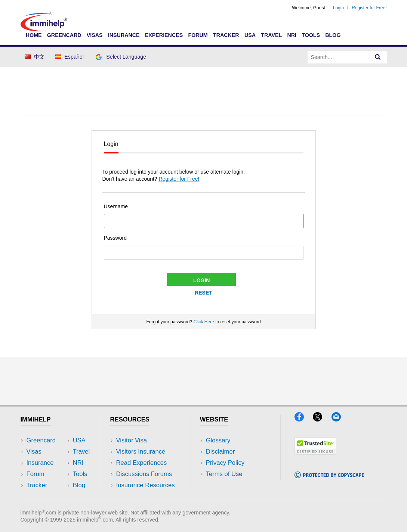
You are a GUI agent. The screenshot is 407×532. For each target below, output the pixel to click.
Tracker (226, 35)
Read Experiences (142, 463)
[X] (322, 419)
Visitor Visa (132, 440)
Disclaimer (221, 452)
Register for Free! (369, 8)
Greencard (64, 35)
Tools (311, 35)
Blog (333, 35)
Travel (271, 35)
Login (338, 8)
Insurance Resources (146, 485)
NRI (292, 35)
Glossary (218, 440)
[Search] (378, 57)
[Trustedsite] (315, 452)
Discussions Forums (144, 474)
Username (116, 206)
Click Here (203, 322)
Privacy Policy (225, 463)
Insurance (124, 35)
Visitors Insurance (141, 452)
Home (34, 35)
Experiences (164, 35)
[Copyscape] (329, 476)
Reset (203, 293)
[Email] (340, 419)
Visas (95, 35)
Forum (198, 35)
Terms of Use (224, 474)
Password (115, 238)
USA (250, 35)
